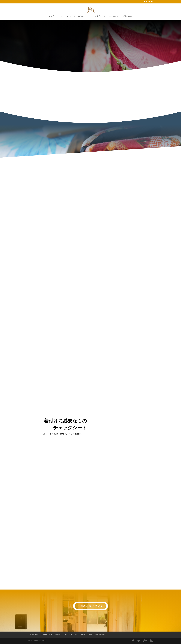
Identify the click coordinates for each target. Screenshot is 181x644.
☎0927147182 (148, 2)
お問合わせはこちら (90, 606)
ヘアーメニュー (67, 16)
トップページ (54, 16)
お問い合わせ (127, 16)
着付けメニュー (84, 16)
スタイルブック (114, 16)
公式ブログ (99, 16)
